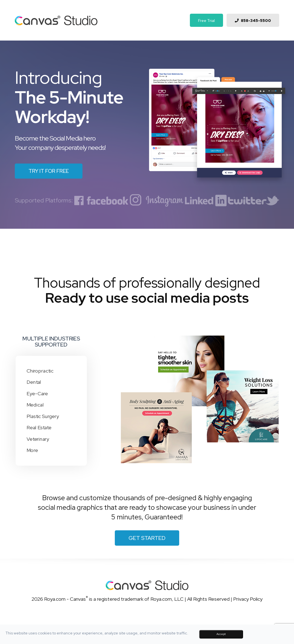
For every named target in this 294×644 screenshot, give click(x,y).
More (30, 450)
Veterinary (35, 439)
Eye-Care (35, 394)
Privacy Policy (248, 599)
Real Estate (36, 428)
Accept (221, 634)
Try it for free (49, 171)
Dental (31, 382)
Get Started (147, 538)
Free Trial (206, 21)
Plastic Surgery (40, 416)
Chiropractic (37, 371)
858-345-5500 (256, 21)
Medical (32, 405)
